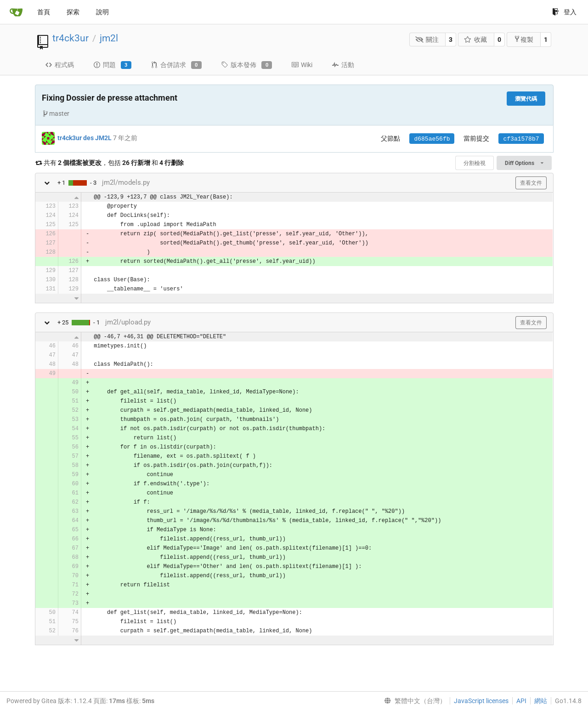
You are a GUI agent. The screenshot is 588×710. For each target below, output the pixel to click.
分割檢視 (475, 163)
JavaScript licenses (481, 701)
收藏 (476, 40)
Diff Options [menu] (524, 163)
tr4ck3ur (71, 38)
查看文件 (531, 183)
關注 (427, 40)
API (521, 701)
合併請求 (176, 65)
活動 (343, 65)
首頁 (44, 12)
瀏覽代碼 (526, 99)
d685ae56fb (432, 139)
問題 (112, 65)
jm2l (109, 38)
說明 (102, 12)
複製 (523, 39)
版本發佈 (246, 65)
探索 (73, 12)
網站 (541, 701)
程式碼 (59, 65)
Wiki (302, 65)
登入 (564, 12)
